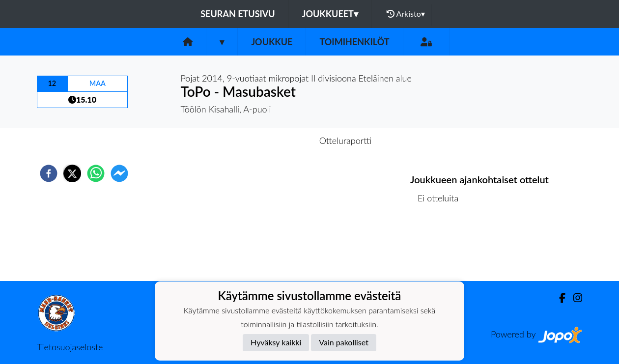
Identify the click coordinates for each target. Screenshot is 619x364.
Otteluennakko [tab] (276, 140)
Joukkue (272, 42)
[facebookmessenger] (119, 173)
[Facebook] (558, 298)
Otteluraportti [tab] (346, 140)
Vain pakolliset (344, 342)
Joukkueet (330, 14)
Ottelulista (442, 248)
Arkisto (406, 14)
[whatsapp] (96, 173)
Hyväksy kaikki (276, 342)
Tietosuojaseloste (70, 347)
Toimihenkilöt (354, 42)
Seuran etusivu (238, 14)
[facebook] (49, 173)
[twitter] (72, 173)
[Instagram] (574, 298)
